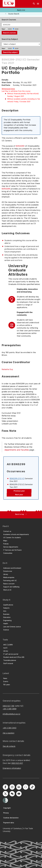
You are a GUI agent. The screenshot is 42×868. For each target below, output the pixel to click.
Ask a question (9, 733)
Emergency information (12, 768)
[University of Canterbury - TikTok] (32, 787)
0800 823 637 (17, 763)
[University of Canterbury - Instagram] (12, 787)
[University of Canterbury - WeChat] (12, 794)
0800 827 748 (8, 706)
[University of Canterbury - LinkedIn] (19, 787)
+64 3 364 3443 (10, 728)
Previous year (19, 491)
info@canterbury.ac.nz (11, 714)
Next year (19, 495)
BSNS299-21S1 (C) (17, 479)
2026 (17, 29)
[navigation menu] (38, 4)
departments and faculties (17, 450)
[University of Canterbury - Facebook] (5, 787)
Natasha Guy (7, 369)
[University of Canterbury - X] (5, 794)
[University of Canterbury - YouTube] (19, 794)
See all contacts (9, 746)
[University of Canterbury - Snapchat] (26, 787)
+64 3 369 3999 (10, 709)
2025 (10, 29)
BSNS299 (20, 146)
